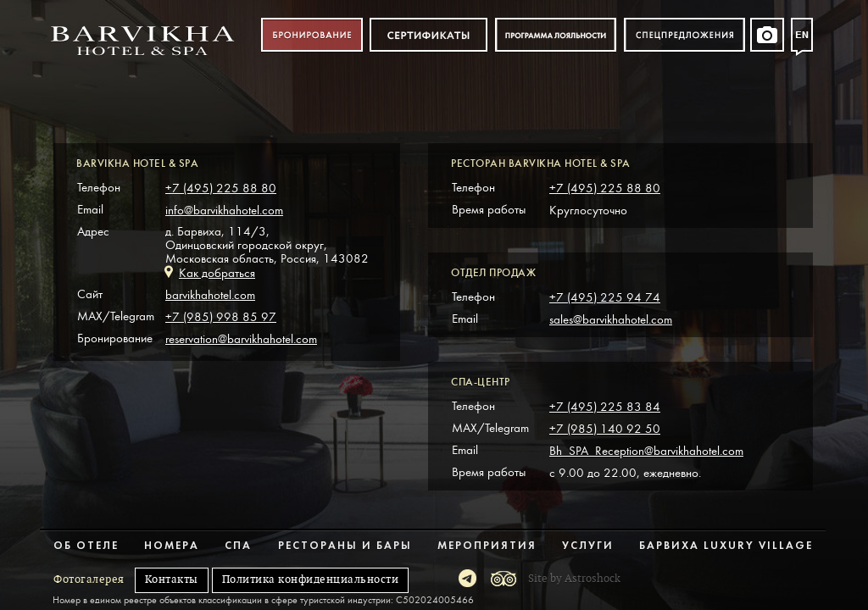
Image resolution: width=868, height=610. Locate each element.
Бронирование (312, 35)
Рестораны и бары (345, 546)
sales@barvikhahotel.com (611, 320)
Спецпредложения (684, 35)
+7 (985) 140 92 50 (605, 429)
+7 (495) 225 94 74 (605, 298)
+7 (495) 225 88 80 (221, 189)
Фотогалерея (89, 579)
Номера (172, 546)
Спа (238, 546)
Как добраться (217, 273)
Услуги (588, 546)
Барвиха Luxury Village (726, 546)
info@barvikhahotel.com (224, 211)
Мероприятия (487, 546)
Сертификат (428, 35)
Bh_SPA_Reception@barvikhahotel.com (646, 451)
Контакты (172, 579)
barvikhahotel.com (210, 295)
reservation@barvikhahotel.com (241, 339)
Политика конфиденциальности (311, 579)
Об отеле (86, 546)
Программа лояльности (556, 35)
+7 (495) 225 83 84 (605, 407)
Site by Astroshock (574, 579)
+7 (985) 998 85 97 (221, 317)
